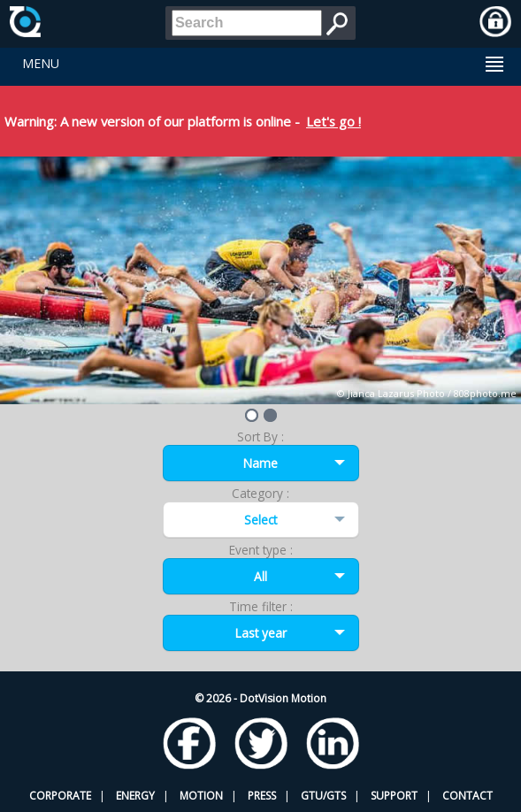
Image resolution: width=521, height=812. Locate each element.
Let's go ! (333, 121)
